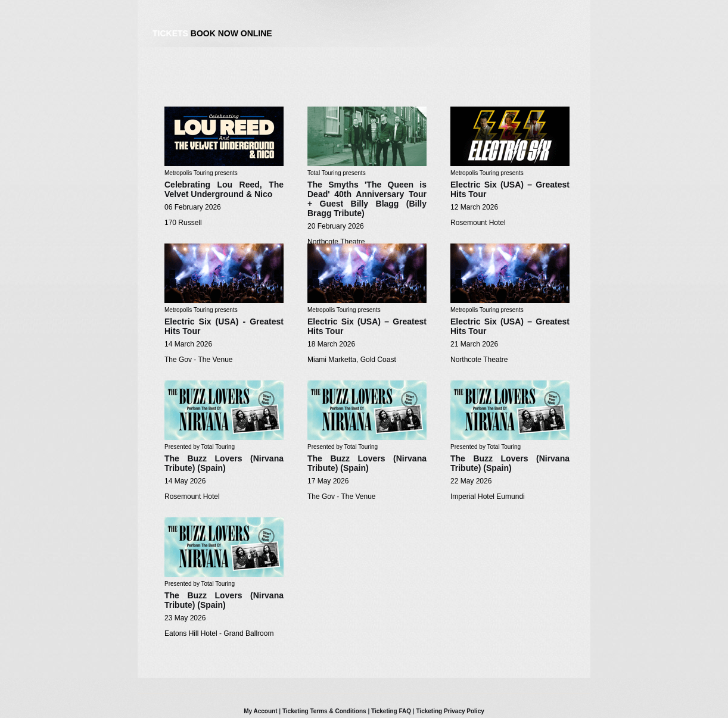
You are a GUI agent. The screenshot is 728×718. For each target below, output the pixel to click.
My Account (260, 711)
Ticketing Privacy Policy (450, 711)
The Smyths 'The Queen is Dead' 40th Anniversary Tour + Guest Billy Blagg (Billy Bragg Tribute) (367, 199)
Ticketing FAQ (391, 711)
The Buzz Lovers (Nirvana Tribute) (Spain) (224, 463)
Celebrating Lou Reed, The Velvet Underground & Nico (224, 189)
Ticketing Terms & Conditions (324, 711)
